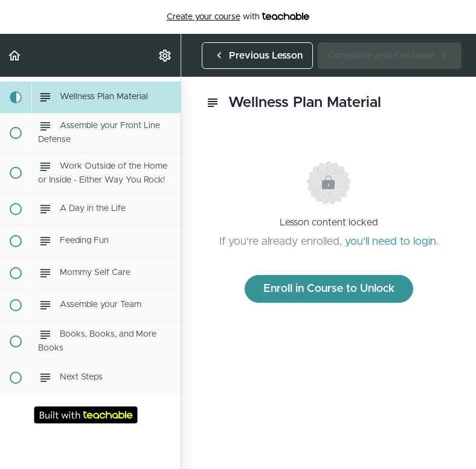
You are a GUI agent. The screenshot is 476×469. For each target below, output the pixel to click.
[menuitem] (166, 55)
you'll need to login (391, 242)
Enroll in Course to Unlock (329, 289)
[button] (15, 55)
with (238, 17)
